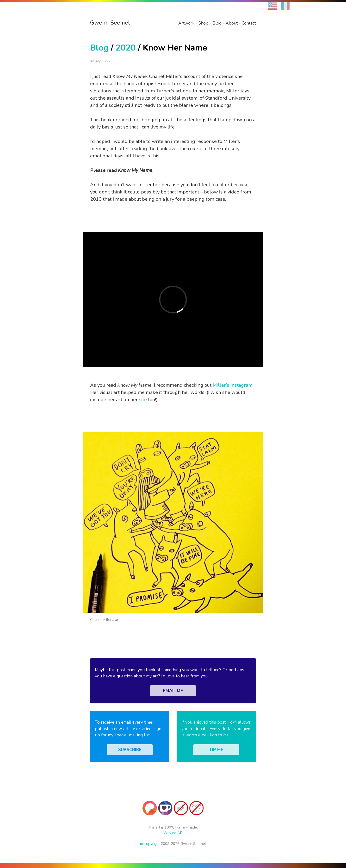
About (232, 23)
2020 (126, 48)
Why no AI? (173, 833)
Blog (217, 23)
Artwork (186, 23)
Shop (203, 23)
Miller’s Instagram (233, 385)
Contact (249, 23)
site (143, 400)
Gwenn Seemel (110, 23)
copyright (150, 844)
